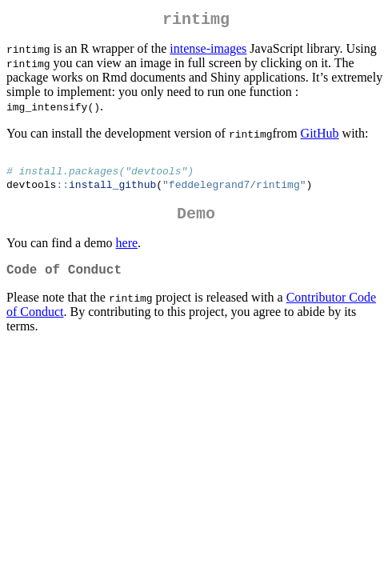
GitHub (320, 136)
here (127, 254)
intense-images (208, 52)
